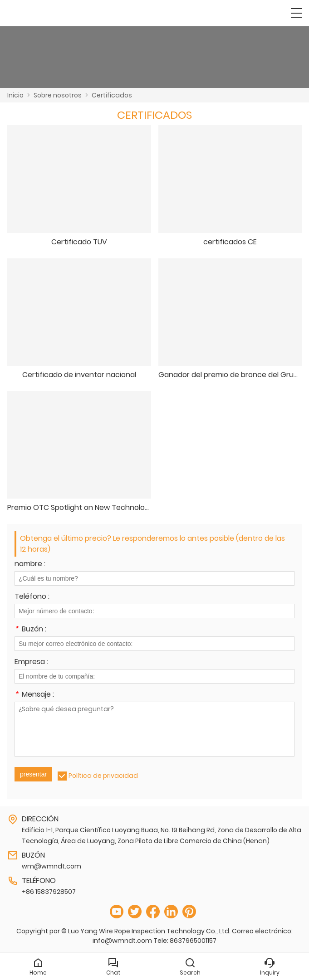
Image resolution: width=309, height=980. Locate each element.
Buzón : (30, 630)
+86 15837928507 (49, 892)
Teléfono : (32, 597)
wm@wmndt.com (51, 866)
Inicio (15, 95)
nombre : (30, 565)
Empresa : (31, 662)
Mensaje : (34, 695)
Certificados (112, 95)
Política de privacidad (103, 776)
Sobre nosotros (58, 95)
